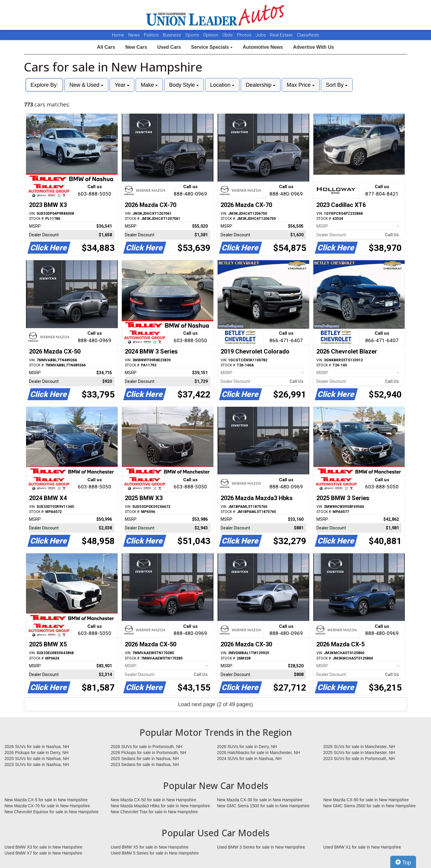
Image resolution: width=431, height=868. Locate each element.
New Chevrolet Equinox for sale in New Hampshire (51, 812)
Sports (193, 35)
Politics (151, 35)
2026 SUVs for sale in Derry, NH (247, 747)
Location (222, 85)
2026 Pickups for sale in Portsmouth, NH (148, 753)
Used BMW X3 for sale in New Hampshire (43, 847)
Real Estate (282, 35)
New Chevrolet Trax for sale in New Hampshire (154, 812)
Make (149, 85)
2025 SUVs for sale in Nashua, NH (37, 759)
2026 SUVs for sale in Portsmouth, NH (147, 747)
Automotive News (263, 47)
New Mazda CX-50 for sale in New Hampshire (154, 800)
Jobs (261, 35)
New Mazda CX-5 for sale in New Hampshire (46, 800)
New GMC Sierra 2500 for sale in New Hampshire (369, 806)
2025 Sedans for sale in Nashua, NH (145, 759)
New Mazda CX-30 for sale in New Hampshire (260, 800)
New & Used (86, 85)
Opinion (211, 35)
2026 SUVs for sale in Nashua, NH (37, 747)
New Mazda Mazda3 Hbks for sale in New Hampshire (160, 806)
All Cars (106, 47)
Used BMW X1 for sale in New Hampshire (362, 847)
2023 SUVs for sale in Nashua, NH (37, 765)
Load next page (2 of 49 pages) (215, 704)
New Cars (136, 47)
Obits (228, 35)
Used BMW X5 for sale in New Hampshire (150, 847)
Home (118, 35)
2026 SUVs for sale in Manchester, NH (359, 747)
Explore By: (44, 85)
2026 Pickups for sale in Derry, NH (37, 753)
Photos (245, 35)
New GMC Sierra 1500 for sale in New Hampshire (263, 806)
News (134, 35)
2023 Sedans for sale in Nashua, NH (145, 765)
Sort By (337, 85)
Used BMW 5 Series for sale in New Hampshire (155, 853)
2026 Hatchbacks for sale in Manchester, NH (258, 753)
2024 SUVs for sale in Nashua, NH (249, 759)
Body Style (184, 85)
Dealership (261, 85)
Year (122, 85)
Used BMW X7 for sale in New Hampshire (43, 853)
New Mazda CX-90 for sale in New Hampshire (366, 800)
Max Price (301, 85)
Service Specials (212, 47)
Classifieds (308, 35)
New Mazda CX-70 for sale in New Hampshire (47, 806)
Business (173, 35)
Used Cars (169, 47)
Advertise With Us (314, 47)
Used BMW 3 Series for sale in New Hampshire (261, 847)
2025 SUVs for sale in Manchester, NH (359, 753)
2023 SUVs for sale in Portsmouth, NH (359, 759)
